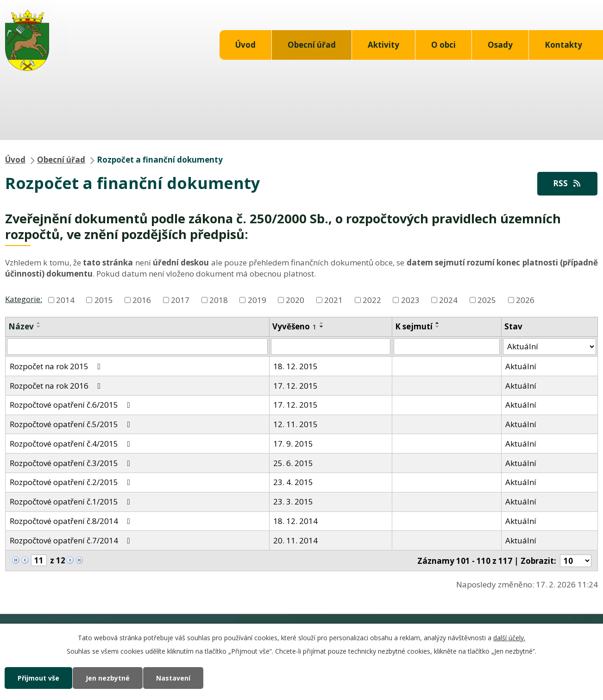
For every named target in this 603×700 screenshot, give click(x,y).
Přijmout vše (38, 678)
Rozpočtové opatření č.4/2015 (72, 444)
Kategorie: (24, 299)
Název (21, 326)
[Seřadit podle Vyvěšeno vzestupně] (322, 323)
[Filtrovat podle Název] (137, 347)
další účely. (509, 638)
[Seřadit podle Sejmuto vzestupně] (438, 323)
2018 (219, 300)
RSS (567, 183)
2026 (525, 300)
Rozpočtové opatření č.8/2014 (72, 521)
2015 (104, 300)
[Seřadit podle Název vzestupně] (39, 323)
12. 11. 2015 (295, 424)
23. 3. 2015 (293, 501)
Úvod (245, 45)
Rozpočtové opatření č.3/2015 (72, 463)
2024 (448, 300)
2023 (410, 300)
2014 (65, 300)
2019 (257, 300)
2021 (333, 300)
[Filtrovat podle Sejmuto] (446, 347)
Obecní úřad (312, 45)
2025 (487, 300)
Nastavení (173, 678)
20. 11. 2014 (295, 540)
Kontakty (563, 45)
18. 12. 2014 (295, 521)
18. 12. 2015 (295, 366)
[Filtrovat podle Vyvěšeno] (331, 347)
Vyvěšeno (295, 326)
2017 (180, 300)
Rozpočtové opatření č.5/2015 (72, 424)
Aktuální (521, 366)
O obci (443, 45)
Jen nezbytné (108, 678)
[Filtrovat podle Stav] (550, 347)
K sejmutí (414, 326)
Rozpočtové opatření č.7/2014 (72, 540)
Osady (500, 45)
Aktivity (383, 45)
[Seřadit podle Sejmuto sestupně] (438, 327)
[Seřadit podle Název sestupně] (39, 327)
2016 (142, 300)
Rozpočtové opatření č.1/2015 (72, 501)
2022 (372, 300)
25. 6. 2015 (293, 463)
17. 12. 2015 (295, 386)
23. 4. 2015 (293, 482)
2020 (295, 300)
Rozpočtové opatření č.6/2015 (72, 405)
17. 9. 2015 (293, 444)
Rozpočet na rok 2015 (57, 366)
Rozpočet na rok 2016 (57, 386)
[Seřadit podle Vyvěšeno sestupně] (322, 327)
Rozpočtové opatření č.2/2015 (72, 482)
